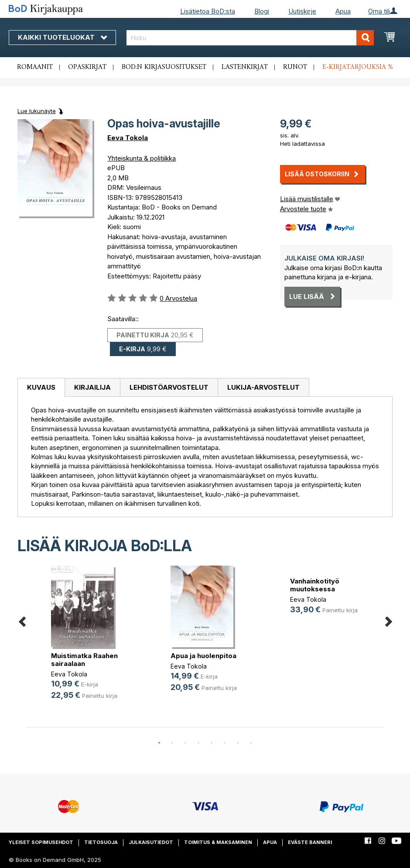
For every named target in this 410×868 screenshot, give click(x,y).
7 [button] (238, 743)
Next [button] (388, 620)
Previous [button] (22, 620)
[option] (86, 640)
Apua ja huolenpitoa (203, 656)
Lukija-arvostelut (263, 387)
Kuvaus (41, 387)
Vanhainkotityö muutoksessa (315, 585)
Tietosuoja (101, 842)
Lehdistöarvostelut (169, 387)
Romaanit (35, 67)
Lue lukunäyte (37, 111)
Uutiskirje (302, 11)
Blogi (262, 11)
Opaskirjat (87, 67)
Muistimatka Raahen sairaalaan (84, 660)
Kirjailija (92, 387)
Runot (295, 67)
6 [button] (225, 743)
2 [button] (172, 743)
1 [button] (159, 743)
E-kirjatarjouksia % (358, 67)
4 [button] (198, 743)
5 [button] (212, 743)
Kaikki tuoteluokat (62, 37)
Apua (343, 11)
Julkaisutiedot (151, 842)
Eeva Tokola (128, 138)
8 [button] (251, 743)
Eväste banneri (310, 842)
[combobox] (250, 38)
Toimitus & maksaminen (218, 842)
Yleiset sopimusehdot (41, 842)
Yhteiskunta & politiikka (142, 158)
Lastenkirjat (245, 67)
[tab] (41, 388)
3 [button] (185, 743)
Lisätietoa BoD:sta (208, 11)
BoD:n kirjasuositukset (164, 67)
